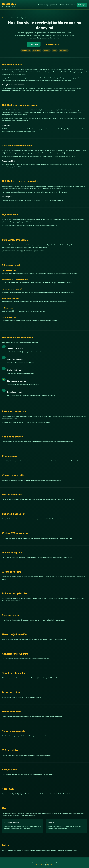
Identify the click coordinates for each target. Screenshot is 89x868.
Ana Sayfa (5, 18)
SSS (68, 5)
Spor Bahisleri (54, 5)
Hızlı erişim (82, 5)
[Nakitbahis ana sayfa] (9, 5)
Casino (62, 5)
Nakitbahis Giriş (43, 5)
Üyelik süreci (34, 44)
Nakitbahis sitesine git (52, 44)
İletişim (73, 5)
